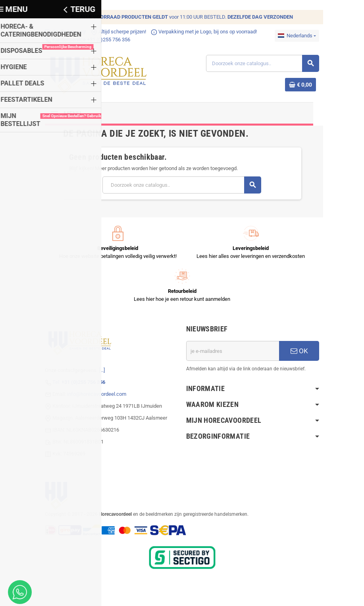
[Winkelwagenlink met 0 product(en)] (302, 85)
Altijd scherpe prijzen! (117, 32)
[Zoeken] (263, 63)
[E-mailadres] (233, 352)
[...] (100, 371)
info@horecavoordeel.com (95, 395)
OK (301, 352)
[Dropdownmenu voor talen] (299, 36)
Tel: (77, 383)
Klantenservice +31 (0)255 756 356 (86, 40)
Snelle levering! (64, 32)
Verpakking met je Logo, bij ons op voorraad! (202, 32)
